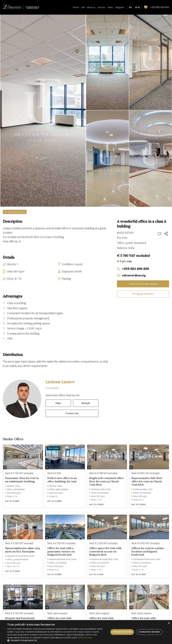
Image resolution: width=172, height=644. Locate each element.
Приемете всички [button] (122, 632)
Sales (58, 407)
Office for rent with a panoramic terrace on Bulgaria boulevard (61, 555)
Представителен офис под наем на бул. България (23, 553)
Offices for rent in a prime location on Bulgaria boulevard (148, 555)
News (110, 7)
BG (130, 7)
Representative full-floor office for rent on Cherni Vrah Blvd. (147, 485)
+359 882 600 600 (135, 269)
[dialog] (86, 632)
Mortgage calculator (143, 294)
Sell (83, 7)
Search (76, 7)
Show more (9, 247)
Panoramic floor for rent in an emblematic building (22, 483)
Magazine (120, 7)
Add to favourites (159, 234)
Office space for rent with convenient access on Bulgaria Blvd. (105, 555)
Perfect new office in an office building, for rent (62, 483)
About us (91, 7)
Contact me (72, 417)
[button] (58, 640)
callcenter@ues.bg (134, 275)
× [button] (169, 623)
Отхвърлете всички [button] (149, 632)
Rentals (86, 407)
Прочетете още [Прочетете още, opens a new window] (85, 638)
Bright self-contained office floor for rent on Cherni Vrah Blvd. (107, 485)
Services (101, 7)
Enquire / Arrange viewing (143, 284)
